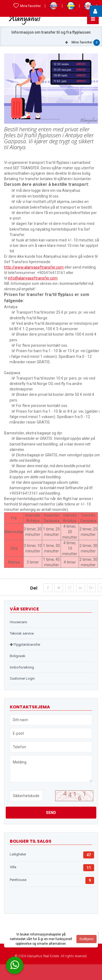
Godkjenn (86, 939)
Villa (13, 867)
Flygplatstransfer (25, 645)
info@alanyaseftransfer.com (33, 278)
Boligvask (18, 656)
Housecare (18, 622)
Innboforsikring (22, 667)
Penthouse (18, 880)
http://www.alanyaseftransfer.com (34, 267)
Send (51, 813)
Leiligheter (18, 854)
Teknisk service (22, 633)
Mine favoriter (27, 6)
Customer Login (22, 678)
